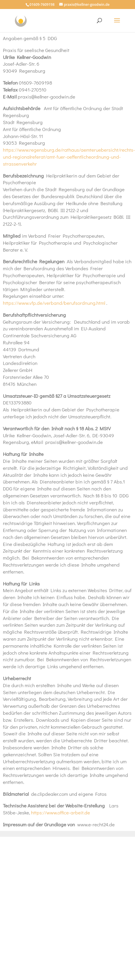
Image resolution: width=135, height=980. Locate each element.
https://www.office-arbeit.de (61, 813)
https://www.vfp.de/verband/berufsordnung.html (55, 303)
